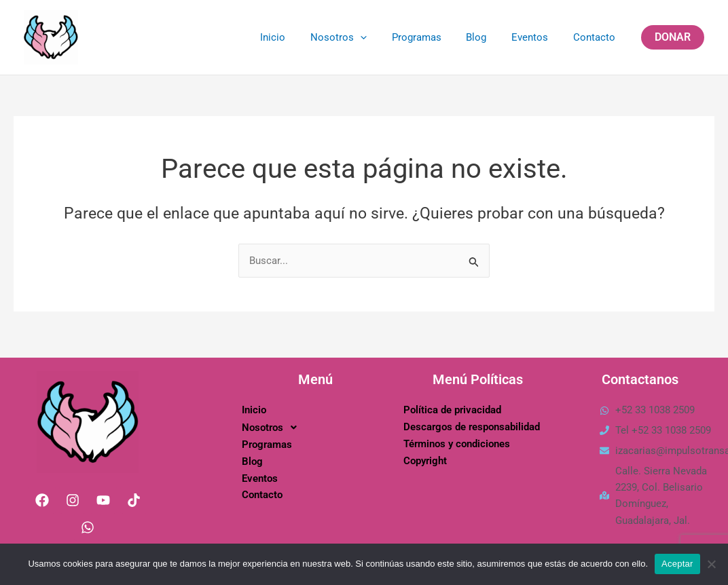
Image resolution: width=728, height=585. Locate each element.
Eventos (536, 37)
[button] (673, 37)
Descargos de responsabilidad (472, 427)
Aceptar (677, 564)
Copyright (425, 461)
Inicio (298, 37)
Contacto (596, 37)
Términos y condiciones (457, 444)
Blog (488, 37)
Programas (432, 37)
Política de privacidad (452, 410)
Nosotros (359, 37)
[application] (381, 37)
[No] (711, 564)
